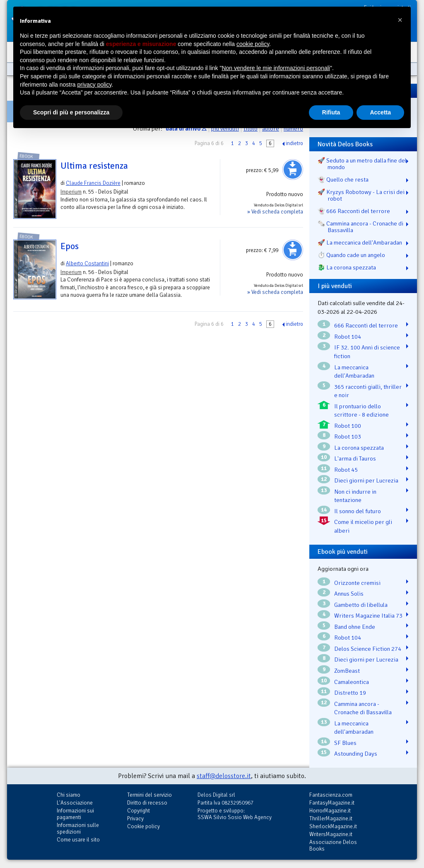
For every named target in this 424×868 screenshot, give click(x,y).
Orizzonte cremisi (357, 583)
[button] (400, 20)
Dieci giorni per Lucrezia (366, 480)
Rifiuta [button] (331, 112)
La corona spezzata (359, 448)
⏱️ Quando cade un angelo (351, 255)
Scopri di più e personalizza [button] (71, 112)
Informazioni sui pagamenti (75, 814)
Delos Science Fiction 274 (368, 649)
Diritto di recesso (147, 803)
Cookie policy (143, 826)
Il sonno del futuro (358, 511)
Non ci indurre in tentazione (355, 496)
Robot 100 (348, 426)
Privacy (135, 818)
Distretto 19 (350, 693)
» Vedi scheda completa (275, 212)
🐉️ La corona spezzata (347, 267)
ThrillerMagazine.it (331, 818)
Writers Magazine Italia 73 (368, 616)
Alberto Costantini (87, 263)
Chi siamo (69, 795)
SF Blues (345, 743)
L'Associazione (75, 803)
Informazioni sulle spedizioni (78, 828)
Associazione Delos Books (333, 845)
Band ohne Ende (355, 627)
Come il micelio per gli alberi (363, 526)
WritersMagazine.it (331, 834)
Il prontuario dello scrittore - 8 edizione (361, 411)
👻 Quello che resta (343, 179)
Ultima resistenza (94, 166)
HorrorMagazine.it (330, 811)
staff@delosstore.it (224, 776)
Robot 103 (348, 436)
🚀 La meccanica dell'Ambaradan (360, 242)
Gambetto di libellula (361, 605)
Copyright (139, 811)
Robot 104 (348, 337)
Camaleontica (352, 682)
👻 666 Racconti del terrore (354, 211)
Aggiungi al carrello (293, 170)
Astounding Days (356, 754)
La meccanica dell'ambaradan (354, 728)
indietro (294, 143)
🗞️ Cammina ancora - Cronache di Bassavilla (360, 227)
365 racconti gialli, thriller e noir (368, 391)
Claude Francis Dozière (93, 183)
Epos (70, 246)
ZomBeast (347, 671)
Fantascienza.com (331, 795)
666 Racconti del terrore (366, 325)
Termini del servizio (149, 795)
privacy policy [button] (95, 85)
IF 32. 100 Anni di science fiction (367, 352)
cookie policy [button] (253, 44)
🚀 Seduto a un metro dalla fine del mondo (362, 164)
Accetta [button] (380, 112)
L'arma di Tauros (355, 458)
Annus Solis (349, 594)
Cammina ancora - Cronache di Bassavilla (363, 708)
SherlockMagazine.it (333, 826)
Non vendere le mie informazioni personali (276, 68)
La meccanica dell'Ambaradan (354, 372)
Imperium (71, 192)
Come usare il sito (78, 840)
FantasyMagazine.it (332, 803)
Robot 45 (346, 470)
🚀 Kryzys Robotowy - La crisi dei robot (361, 195)
